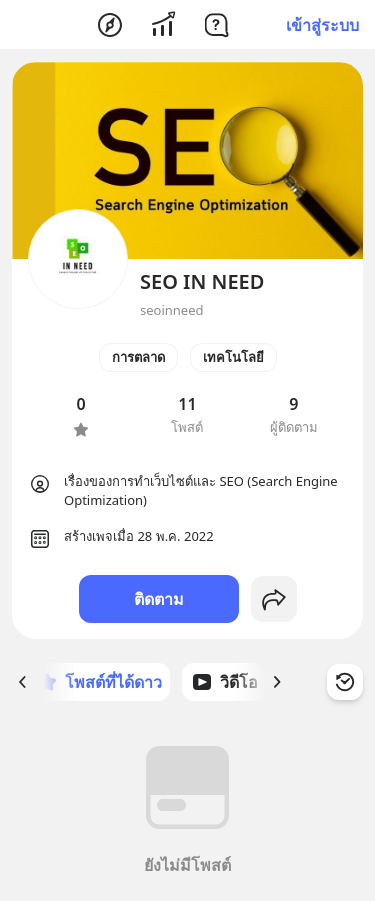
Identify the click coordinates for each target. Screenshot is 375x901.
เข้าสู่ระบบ (322, 25)
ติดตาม (159, 599)
